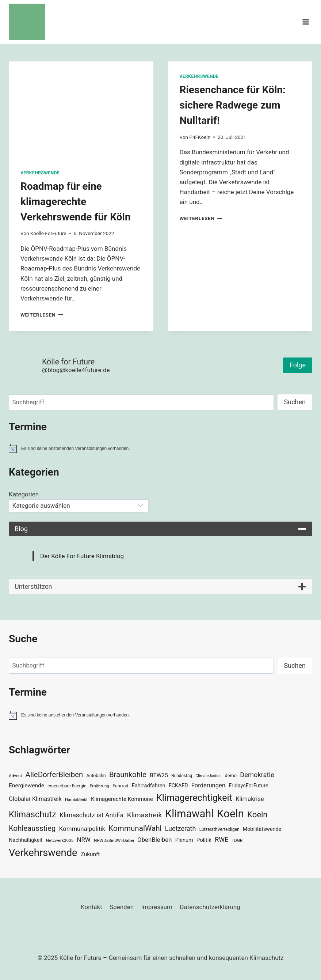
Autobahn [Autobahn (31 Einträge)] (96, 776)
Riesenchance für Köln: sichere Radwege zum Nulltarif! (233, 105)
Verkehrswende (40, 173)
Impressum (157, 907)
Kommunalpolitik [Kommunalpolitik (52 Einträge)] (82, 829)
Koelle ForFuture (48, 233)
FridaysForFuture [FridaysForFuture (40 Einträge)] (248, 786)
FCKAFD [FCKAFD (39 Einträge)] (178, 786)
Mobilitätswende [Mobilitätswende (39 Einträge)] (262, 829)
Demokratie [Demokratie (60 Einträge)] (257, 775)
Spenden (122, 907)
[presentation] (81, 110)
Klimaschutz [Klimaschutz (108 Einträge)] (33, 814)
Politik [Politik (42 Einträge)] (204, 840)
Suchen (295, 402)
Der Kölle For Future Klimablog (82, 556)
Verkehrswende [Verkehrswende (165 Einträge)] (43, 853)
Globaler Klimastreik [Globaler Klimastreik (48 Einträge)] (35, 799)
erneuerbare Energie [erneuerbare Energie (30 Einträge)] (67, 786)
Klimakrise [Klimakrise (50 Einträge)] (250, 799)
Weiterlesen (42, 315)
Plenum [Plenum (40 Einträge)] (184, 840)
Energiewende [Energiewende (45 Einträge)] (26, 786)
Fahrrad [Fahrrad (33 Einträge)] (120, 786)
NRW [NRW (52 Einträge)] (84, 840)
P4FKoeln (200, 137)
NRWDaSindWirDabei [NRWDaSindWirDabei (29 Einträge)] (114, 840)
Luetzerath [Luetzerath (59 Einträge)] (181, 828)
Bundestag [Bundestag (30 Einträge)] (182, 776)
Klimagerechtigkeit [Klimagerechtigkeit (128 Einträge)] (194, 798)
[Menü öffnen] (305, 22)
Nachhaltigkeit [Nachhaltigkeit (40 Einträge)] (26, 840)
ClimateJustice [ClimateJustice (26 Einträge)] (208, 776)
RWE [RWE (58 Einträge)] (221, 839)
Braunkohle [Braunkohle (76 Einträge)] (128, 775)
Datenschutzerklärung (210, 907)
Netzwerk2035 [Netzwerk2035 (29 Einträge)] (60, 840)
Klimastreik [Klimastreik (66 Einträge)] (144, 815)
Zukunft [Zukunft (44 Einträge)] (90, 854)
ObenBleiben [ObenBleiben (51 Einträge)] (154, 840)
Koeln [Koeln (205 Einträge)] (230, 814)
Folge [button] (298, 365)
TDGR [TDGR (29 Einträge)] (237, 840)
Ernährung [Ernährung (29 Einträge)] (100, 786)
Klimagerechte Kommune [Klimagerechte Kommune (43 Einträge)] (122, 799)
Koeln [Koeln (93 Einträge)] (257, 814)
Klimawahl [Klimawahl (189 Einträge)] (189, 814)
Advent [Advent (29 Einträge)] (15, 776)
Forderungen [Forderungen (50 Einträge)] (208, 785)
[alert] (160, 449)
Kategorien (24, 494)
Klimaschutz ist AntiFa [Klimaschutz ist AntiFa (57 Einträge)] (91, 815)
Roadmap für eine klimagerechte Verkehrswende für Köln (76, 202)
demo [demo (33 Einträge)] (231, 775)
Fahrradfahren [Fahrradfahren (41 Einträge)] (149, 786)
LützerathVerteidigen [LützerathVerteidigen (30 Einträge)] (219, 829)
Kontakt (91, 907)
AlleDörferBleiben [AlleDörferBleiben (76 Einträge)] (54, 775)
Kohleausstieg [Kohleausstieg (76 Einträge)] (32, 828)
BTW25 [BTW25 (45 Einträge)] (159, 775)
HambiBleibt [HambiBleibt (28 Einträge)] (76, 800)
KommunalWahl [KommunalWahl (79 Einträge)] (135, 828)
